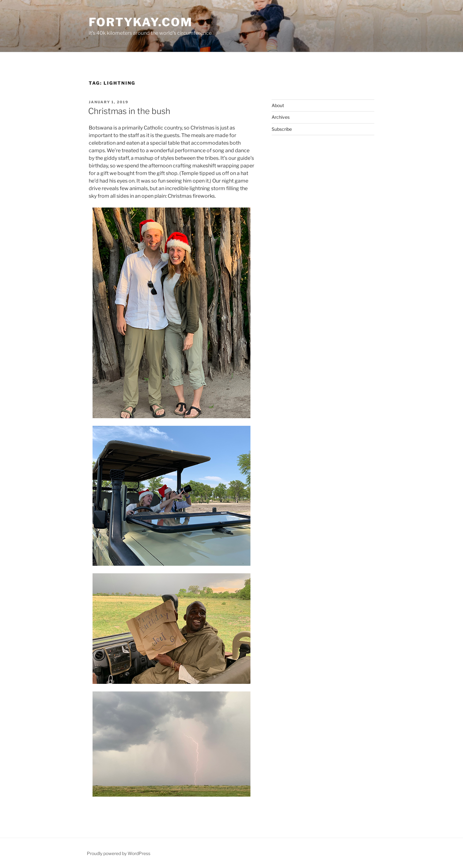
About (278, 105)
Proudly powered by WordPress (119, 853)
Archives (281, 117)
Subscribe (282, 129)
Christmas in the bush (129, 111)
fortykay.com (141, 22)
